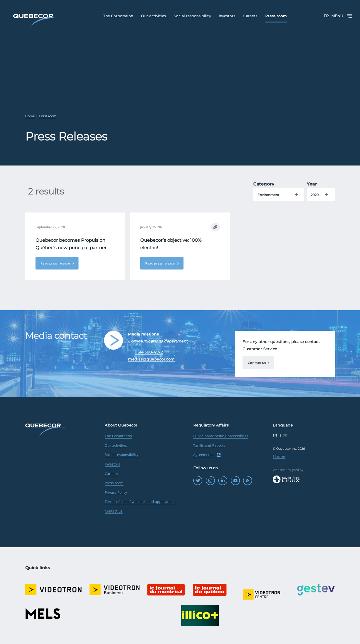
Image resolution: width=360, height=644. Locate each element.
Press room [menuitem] (276, 16)
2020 (315, 195)
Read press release (56, 263)
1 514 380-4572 (149, 352)
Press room (114, 483)
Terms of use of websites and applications (140, 502)
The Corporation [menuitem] (118, 16)
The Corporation (118, 436)
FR (326, 16)
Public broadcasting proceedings (221, 436)
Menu (342, 16)
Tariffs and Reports (209, 445)
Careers (111, 474)
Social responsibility (121, 455)
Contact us (257, 363)
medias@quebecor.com (151, 359)
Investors (112, 464)
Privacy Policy (116, 492)
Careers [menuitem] (250, 16)
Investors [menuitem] (227, 16)
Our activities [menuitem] (153, 16)
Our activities (116, 445)
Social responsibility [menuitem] (192, 16)
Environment (268, 195)
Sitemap (279, 456)
